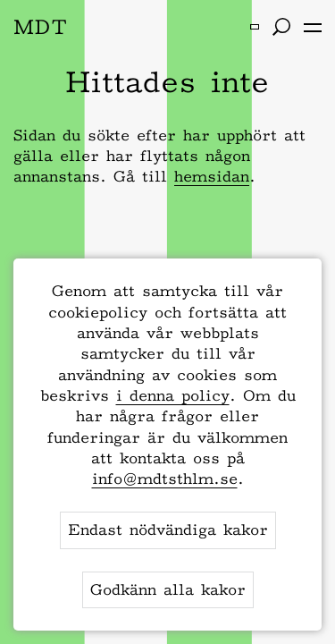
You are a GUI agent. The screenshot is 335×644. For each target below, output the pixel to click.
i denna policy (173, 395)
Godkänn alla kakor (168, 589)
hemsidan (212, 176)
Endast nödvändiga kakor (168, 530)
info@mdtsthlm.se (165, 479)
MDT (41, 26)
